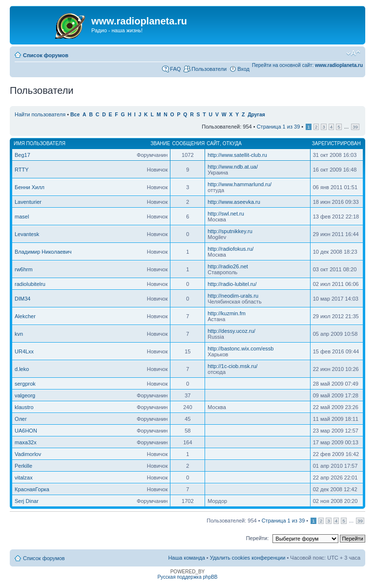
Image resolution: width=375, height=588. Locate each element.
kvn (19, 334)
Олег (21, 419)
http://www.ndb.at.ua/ (233, 167)
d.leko (22, 369)
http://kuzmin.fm (227, 313)
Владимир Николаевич (43, 252)
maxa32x (26, 442)
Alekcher (25, 316)
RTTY (22, 170)
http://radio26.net (228, 266)
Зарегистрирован (336, 143)
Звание (160, 143)
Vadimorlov (28, 454)
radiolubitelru (30, 284)
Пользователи (209, 69)
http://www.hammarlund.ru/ (240, 184)
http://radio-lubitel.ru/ (232, 284)
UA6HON (26, 431)
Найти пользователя (40, 114)
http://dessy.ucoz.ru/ (231, 331)
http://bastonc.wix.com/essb (240, 348)
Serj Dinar (27, 501)
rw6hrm (24, 269)
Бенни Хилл (30, 187)
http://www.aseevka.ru (234, 202)
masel (22, 217)
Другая (256, 115)
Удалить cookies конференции (248, 558)
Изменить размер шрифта (353, 53)
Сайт (213, 143)
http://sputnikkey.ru (230, 231)
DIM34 (22, 299)
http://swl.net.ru (226, 214)
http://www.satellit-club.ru (237, 155)
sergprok (25, 384)
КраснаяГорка (32, 489)
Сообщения (188, 143)
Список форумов (46, 55)
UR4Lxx (24, 351)
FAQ (175, 69)
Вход (243, 69)
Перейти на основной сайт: (307, 65)
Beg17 (22, 155)
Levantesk (27, 234)
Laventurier (28, 202)
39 (355, 127)
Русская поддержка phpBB (187, 577)
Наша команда (186, 558)
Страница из (279, 127)
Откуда (232, 143)
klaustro (24, 407)
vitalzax (24, 478)
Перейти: (258, 538)
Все (75, 115)
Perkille (23, 466)
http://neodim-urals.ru (233, 296)
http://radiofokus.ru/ (230, 249)
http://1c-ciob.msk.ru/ (232, 366)
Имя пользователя (40, 143)
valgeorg (25, 395)
